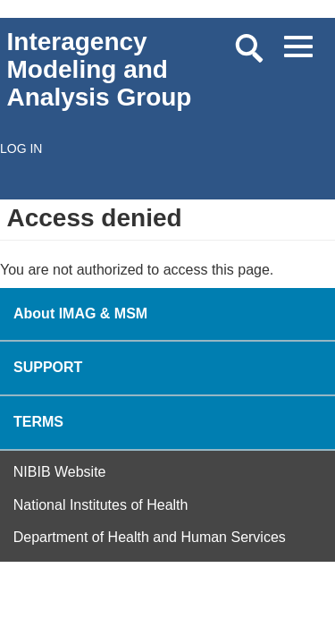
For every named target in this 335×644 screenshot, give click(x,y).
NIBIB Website (60, 472)
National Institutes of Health (101, 505)
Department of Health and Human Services (150, 537)
